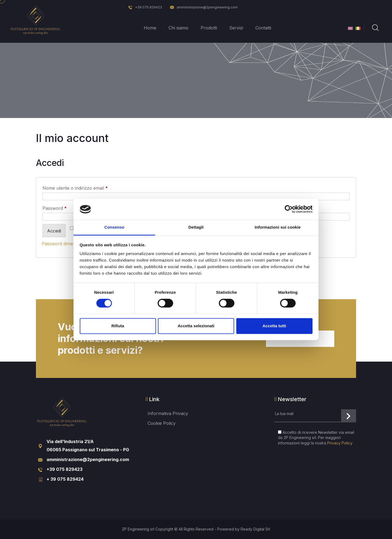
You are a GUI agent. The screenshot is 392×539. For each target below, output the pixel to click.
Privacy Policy (340, 443)
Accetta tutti (274, 326)
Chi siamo (178, 28)
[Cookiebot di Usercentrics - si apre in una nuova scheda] (289, 209)
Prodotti (209, 28)
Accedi (54, 231)
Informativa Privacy (168, 413)
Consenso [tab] (114, 227)
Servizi (236, 28)
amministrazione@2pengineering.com (204, 7)
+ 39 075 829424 (65, 479)
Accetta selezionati (196, 326)
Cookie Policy (162, 423)
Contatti (263, 28)
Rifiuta (118, 326)
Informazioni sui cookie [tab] (278, 227)
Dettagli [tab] (196, 227)
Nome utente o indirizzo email (84, 187)
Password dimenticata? (65, 244)
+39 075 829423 (145, 7)
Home (150, 28)
